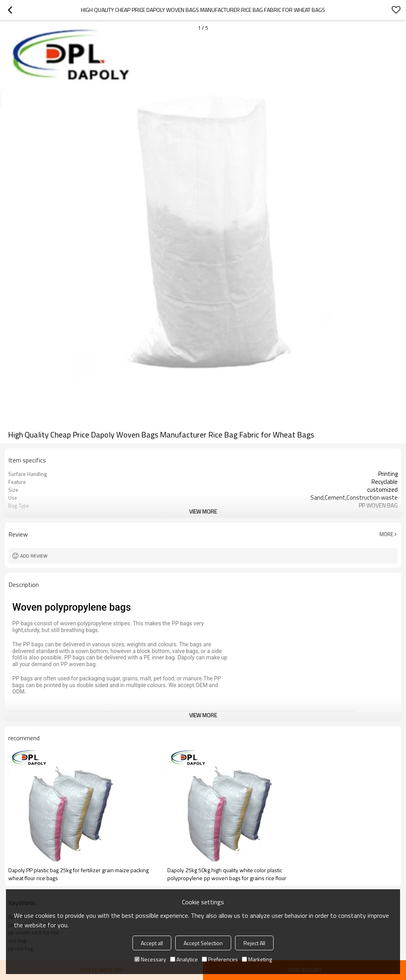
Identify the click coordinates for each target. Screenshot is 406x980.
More (386, 534)
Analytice (184, 959)
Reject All (254, 943)
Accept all (152, 943)
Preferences (220, 959)
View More (203, 511)
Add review (34, 556)
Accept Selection (203, 943)
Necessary (150, 959)
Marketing (257, 959)
